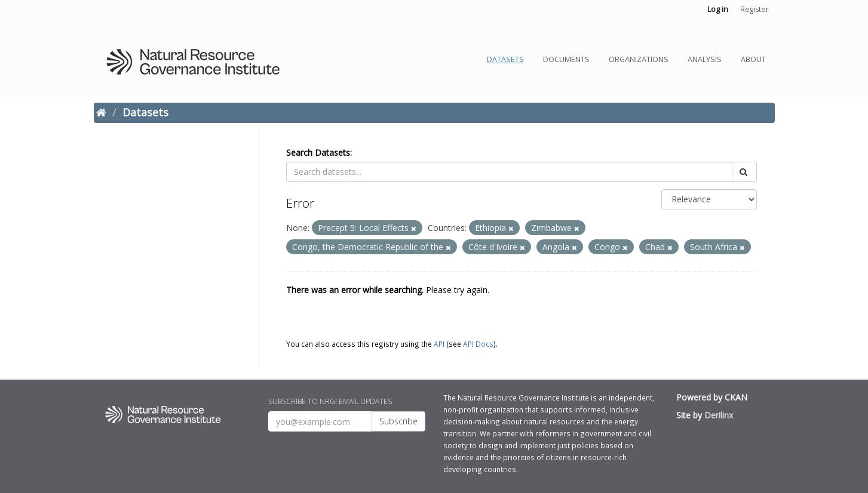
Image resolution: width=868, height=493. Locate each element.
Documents (566, 59)
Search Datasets (318, 152)
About (753, 59)
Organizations (639, 59)
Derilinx (719, 415)
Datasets (505, 59)
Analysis (705, 59)
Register (754, 9)
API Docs (478, 344)
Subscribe (398, 421)
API (439, 344)
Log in (718, 9)
